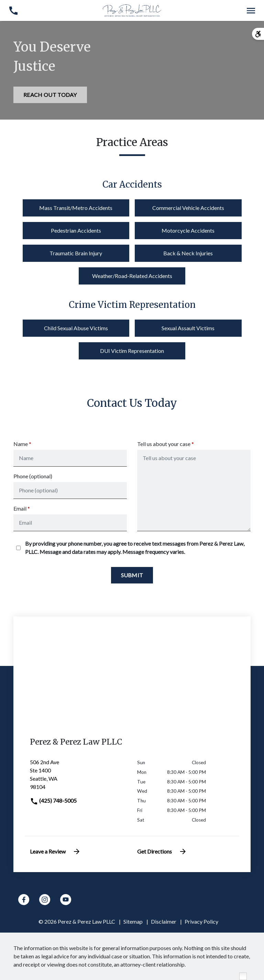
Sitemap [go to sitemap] (133, 921)
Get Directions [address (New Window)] (162, 851)
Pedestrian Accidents (76, 230)
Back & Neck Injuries (188, 253)
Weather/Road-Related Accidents (132, 276)
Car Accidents (132, 185)
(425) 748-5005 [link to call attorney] (53, 800)
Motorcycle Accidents (188, 230)
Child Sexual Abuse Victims (76, 328)
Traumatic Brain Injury (76, 253)
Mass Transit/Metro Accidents (76, 208)
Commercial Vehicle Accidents (188, 208)
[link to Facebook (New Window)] (24, 900)
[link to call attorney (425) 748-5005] (13, 10)
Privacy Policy (201, 921)
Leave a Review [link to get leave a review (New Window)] (55, 851)
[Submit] (132, 575)
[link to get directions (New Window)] (78, 777)
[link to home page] (132, 10)
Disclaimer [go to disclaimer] (164, 921)
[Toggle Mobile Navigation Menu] (251, 10)
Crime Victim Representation (132, 305)
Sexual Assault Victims (188, 328)
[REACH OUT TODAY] (50, 95)
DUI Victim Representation (132, 351)
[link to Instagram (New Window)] (45, 900)
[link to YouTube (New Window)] (66, 900)
